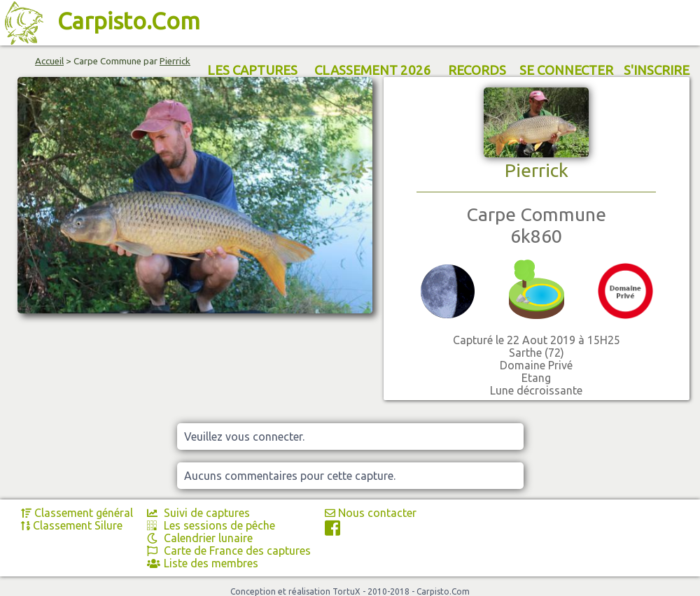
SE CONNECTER (566, 70)
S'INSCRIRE (657, 70)
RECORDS (477, 70)
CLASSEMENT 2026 (373, 70)
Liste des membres (203, 563)
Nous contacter (371, 513)
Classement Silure (72, 525)
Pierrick (175, 61)
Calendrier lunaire (200, 538)
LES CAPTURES (252, 70)
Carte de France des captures (229, 551)
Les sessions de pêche (211, 525)
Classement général (77, 513)
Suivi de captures (198, 513)
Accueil (49, 61)
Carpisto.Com (129, 21)
